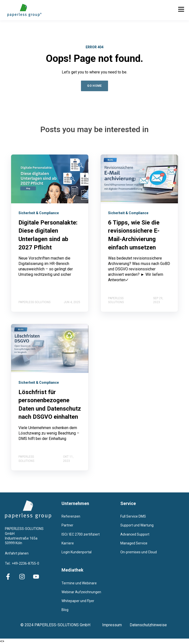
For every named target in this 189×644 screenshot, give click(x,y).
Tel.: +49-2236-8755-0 (22, 563)
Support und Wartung (137, 525)
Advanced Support (135, 534)
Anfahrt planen (17, 553)
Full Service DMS (133, 516)
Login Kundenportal (77, 552)
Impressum (116, 625)
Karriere (68, 543)
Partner (67, 525)
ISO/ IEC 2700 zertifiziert (81, 534)
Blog (65, 610)
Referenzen (71, 516)
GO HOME (94, 86)
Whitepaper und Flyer (78, 601)
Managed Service (134, 543)
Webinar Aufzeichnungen (81, 592)
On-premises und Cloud (139, 552)
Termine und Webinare (79, 583)
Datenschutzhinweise (148, 625)
